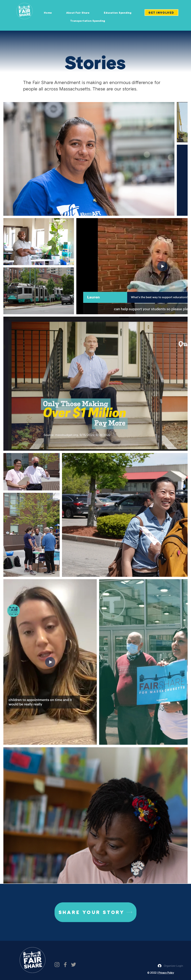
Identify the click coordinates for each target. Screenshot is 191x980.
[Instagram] (184, 496)
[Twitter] (184, 489)
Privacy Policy (166, 973)
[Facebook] (184, 482)
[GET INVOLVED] (161, 13)
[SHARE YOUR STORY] (95, 912)
